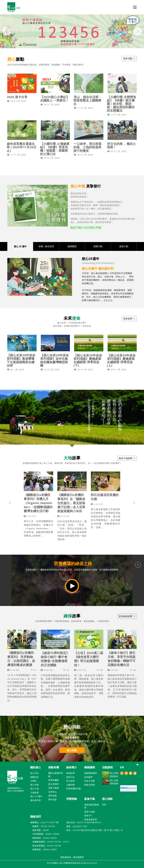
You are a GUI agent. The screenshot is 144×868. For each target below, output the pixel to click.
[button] (10, 525)
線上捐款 (72, 750)
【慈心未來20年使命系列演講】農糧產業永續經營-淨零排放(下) (88, 360)
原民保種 (52, 796)
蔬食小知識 (90, 812)
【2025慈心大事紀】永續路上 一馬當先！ (55, 99)
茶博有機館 (54, 780)
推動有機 (54, 767)
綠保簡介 (72, 767)
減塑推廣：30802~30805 (44, 849)
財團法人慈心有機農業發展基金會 (15, 778)
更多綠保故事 (127, 616)
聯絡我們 (36, 817)
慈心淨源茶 (54, 784)
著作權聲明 (78, 857)
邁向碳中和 (36, 800)
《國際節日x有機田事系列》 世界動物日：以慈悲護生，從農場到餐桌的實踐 (21, 659)
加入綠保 (70, 781)
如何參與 (88, 777)
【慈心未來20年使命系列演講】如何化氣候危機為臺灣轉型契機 (54, 360)
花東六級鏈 (54, 788)
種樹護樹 (90, 767)
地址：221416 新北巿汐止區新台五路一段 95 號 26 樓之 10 (94, 830)
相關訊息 (34, 777)
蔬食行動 (90, 799)
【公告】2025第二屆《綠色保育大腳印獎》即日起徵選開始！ (89, 659)
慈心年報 (34, 785)
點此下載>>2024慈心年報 (86, 227)
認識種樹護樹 (91, 773)
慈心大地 (34, 789)
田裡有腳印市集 (74, 789)
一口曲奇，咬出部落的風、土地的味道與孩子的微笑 (87, 147)
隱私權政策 (66, 857)
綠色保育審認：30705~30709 (46, 846)
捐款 (104, 804)
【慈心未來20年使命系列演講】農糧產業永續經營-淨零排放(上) (121, 360)
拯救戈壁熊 (90, 785)
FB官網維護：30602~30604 (45, 834)
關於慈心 (36, 767)
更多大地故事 (127, 458)
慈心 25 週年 (36, 796)
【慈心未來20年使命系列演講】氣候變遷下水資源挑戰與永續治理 (21, 360)
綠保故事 (70, 773)
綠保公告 (70, 777)
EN (122, 767)
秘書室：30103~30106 (42, 826)
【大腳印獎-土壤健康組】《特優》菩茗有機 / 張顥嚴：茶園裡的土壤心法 (55, 149)
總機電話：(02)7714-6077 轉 (44, 822)
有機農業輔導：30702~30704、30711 (50, 842)
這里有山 (52, 792)
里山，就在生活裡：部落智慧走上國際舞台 (87, 100)
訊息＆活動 (90, 781)
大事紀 (33, 781)
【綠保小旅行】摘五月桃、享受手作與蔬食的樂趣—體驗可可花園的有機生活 (121, 659)
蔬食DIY (88, 815)
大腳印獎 (70, 785)
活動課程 (107, 767)
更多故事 (129, 319)
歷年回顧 (52, 799)
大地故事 (34, 792)
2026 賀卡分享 (17, 97)
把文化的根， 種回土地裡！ (121, 145)
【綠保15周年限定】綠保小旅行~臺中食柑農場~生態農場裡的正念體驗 (55, 659)
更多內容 (108, 300)
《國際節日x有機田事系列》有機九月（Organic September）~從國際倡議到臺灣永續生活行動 (38, 503)
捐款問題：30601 (40, 830)
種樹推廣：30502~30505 (44, 838)
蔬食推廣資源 (91, 819)
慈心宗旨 (34, 773)
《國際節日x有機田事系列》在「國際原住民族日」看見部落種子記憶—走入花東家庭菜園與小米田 (71, 503)
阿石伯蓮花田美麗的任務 (105, 497)
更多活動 (129, 58)
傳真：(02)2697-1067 (77, 826)
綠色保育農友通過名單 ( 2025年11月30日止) (22, 147)
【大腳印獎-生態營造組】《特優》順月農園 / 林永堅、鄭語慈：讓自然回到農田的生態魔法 (121, 104)
